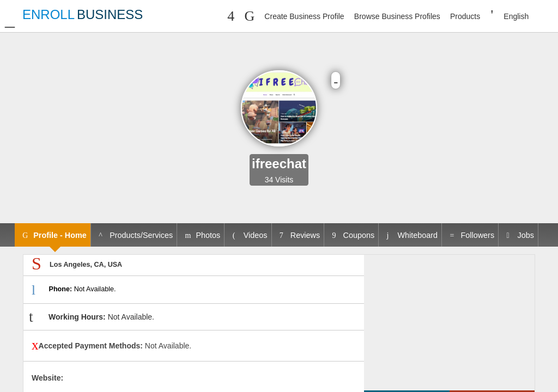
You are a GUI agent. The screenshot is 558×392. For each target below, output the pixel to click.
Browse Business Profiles (397, 16)
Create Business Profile (304, 16)
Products (465, 16)
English (516, 16)
